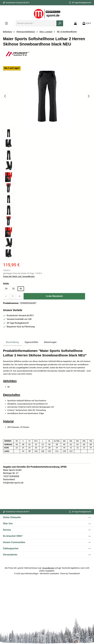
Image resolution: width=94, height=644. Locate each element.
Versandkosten (48, 568)
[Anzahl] (13, 296)
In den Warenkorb (54, 296)
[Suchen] (60, 23)
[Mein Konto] (75, 23)
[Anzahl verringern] (6, 296)
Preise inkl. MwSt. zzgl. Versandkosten (19, 276)
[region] (47, 162)
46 (21, 289)
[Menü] (6, 23)
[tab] (12, 342)
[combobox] (36, 23)
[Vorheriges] (5, 96)
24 (6, 289)
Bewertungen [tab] (50, 342)
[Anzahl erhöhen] (20, 296)
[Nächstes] (89, 96)
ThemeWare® (74, 574)
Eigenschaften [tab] (31, 342)
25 (13, 289)
